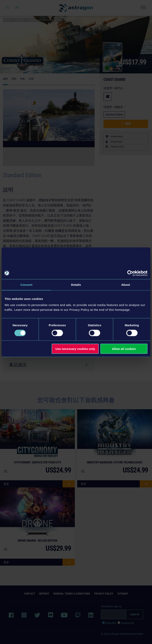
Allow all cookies (124, 349)
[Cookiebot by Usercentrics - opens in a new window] (130, 273)
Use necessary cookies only (75, 349)
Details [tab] (76, 284)
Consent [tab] (26, 284)
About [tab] (126, 284)
